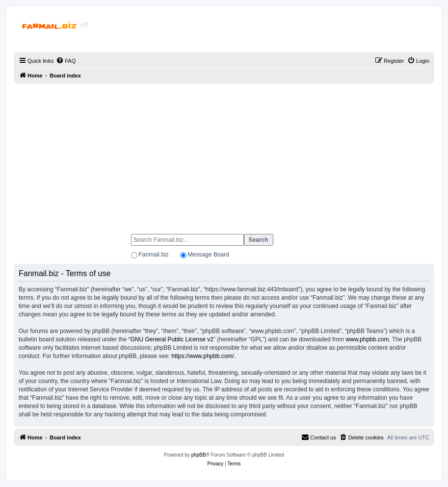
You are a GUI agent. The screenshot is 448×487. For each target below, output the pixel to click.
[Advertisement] (224, 154)
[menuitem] (66, 61)
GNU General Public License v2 (171, 339)
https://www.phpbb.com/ (203, 356)
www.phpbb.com (367, 339)
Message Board (209, 255)
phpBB (199, 455)
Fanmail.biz (153, 255)
